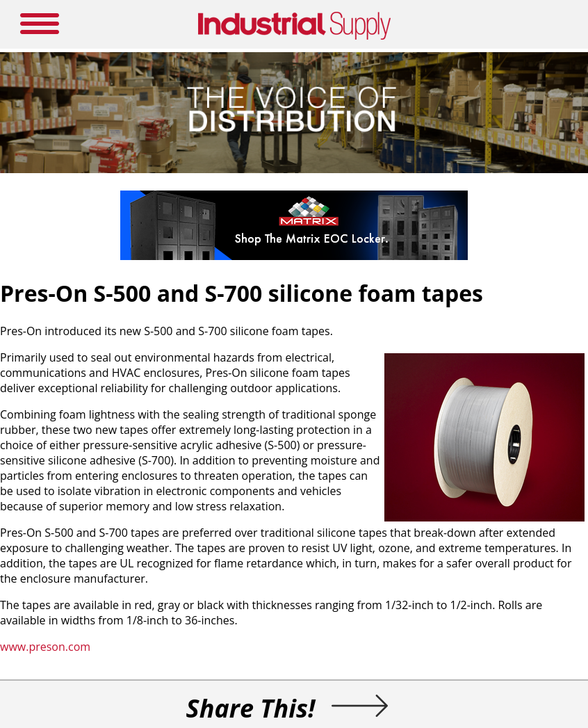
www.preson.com (45, 647)
